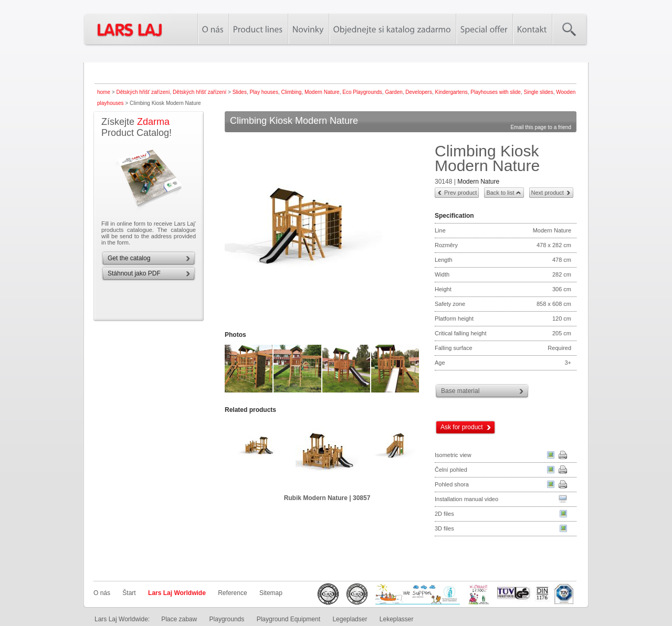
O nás (102, 593)
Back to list (500, 193)
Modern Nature (322, 92)
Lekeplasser (397, 619)
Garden (393, 92)
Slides (240, 92)
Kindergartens (451, 92)
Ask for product (462, 427)
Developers (419, 92)
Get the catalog (129, 258)
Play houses (264, 92)
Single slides (538, 92)
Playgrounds (227, 619)
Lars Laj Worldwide (177, 593)
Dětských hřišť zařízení (143, 92)
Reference (232, 593)
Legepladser (350, 619)
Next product (548, 193)
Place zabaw (179, 619)
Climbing (292, 92)
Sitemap (271, 593)
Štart (129, 593)
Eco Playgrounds (362, 92)
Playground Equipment (288, 619)
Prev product (460, 193)
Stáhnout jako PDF (134, 273)
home (104, 92)
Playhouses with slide (496, 92)
